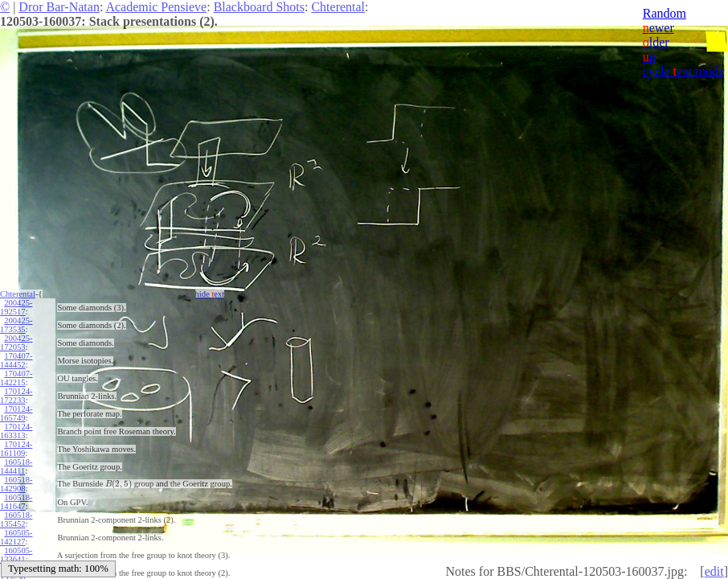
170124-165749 (16, 413)
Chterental (338, 7)
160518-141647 (16, 502)
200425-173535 (16, 325)
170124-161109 (16, 449)
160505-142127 (16, 537)
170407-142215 (16, 378)
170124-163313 (16, 431)
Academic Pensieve (156, 7)
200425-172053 (16, 343)
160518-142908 (16, 484)
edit (714, 571)
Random (665, 13)
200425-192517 (16, 307)
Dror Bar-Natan (59, 7)
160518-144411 (16, 466)
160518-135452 (16, 519)
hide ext (210, 294)
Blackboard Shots (259, 7)
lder (656, 42)
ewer (658, 28)
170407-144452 (16, 360)
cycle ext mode (683, 71)
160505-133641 (16, 555)
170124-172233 (16, 396)
